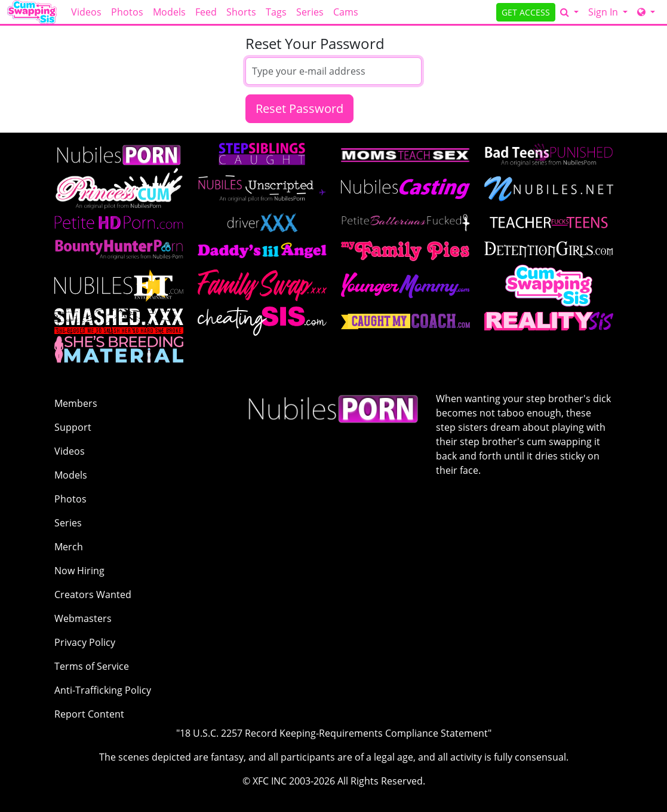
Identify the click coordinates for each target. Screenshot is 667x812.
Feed (206, 12)
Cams (346, 12)
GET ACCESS (526, 12)
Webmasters (83, 618)
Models (169, 12)
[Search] (569, 12)
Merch (69, 547)
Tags (276, 12)
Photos (127, 12)
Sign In (604, 12)
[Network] (646, 12)
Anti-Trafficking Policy (103, 690)
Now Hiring (79, 571)
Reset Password (299, 108)
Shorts (241, 12)
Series (310, 12)
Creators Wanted (93, 595)
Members (76, 403)
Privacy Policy (85, 642)
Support (73, 427)
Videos (86, 12)
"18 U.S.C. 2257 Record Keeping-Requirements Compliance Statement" (334, 733)
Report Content (89, 714)
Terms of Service (92, 666)
